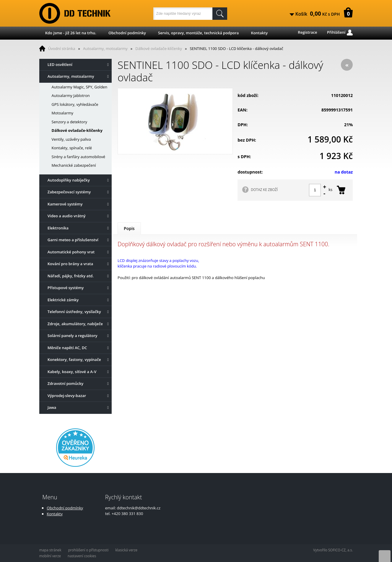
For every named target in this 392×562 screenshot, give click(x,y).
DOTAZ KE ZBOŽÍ (264, 190)
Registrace (307, 32)
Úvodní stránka (62, 48)
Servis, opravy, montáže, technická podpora (198, 33)
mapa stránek (50, 550)
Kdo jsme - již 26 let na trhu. (71, 33)
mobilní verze (50, 556)
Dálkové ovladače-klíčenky (159, 48)
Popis (129, 228)
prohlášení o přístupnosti (88, 550)
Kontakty (259, 33)
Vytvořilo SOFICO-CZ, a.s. (333, 550)
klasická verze (126, 550)
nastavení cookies (82, 556)
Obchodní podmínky (127, 33)
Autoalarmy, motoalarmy (105, 48)
